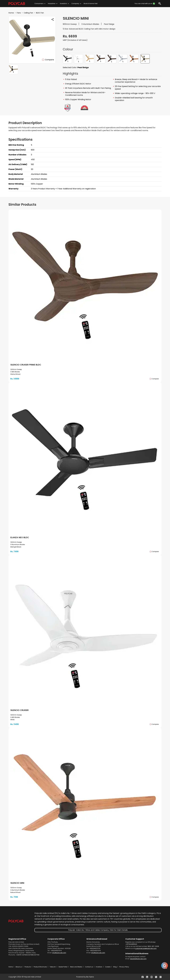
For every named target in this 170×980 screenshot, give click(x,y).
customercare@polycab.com (146, 948)
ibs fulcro (90, 977)
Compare (49, 60)
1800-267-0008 (153, 946)
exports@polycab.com (138, 959)
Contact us (89, 967)
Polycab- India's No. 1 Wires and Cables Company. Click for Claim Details (98, 930)
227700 (37, 955)
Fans (19, 13)
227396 (31, 955)
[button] (67, 59)
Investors (63, 3)
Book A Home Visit (91, 3)
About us (19, 967)
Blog (115, 967)
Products (28, 967)
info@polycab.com (59, 953)
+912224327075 (95, 951)
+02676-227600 (22, 955)
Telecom (53, 967)
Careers (108, 967)
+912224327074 (56, 951)
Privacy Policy (124, 967)
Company (75, 3)
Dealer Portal (63, 967)
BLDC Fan (42, 13)
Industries (52, 3)
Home (11, 13)
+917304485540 (131, 944)
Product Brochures (40, 967)
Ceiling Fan (29, 13)
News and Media (76, 967)
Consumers (39, 3)
